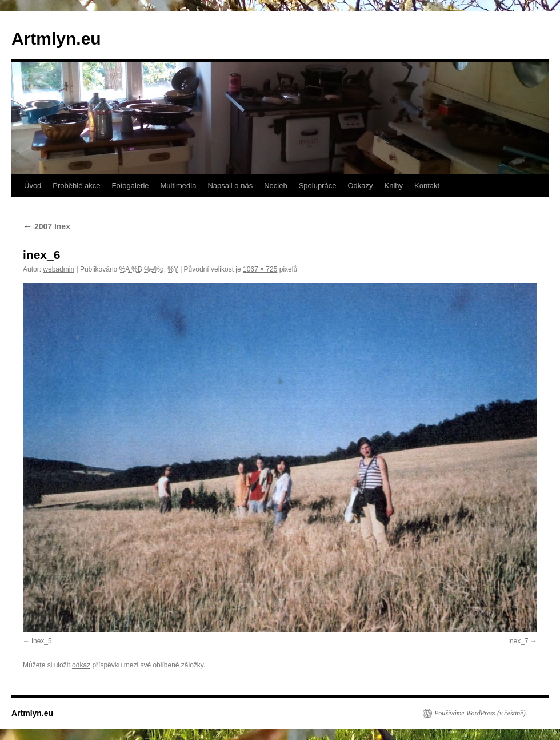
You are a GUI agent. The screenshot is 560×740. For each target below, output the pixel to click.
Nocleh (275, 186)
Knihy (394, 186)
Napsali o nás (230, 186)
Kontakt (427, 186)
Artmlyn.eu (56, 39)
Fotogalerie (130, 186)
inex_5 (41, 641)
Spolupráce (318, 186)
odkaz (81, 665)
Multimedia (179, 186)
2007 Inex (47, 226)
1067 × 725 (260, 269)
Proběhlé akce (76, 186)
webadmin (59, 269)
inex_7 (518, 641)
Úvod (33, 186)
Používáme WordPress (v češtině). (481, 713)
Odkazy (360, 186)
